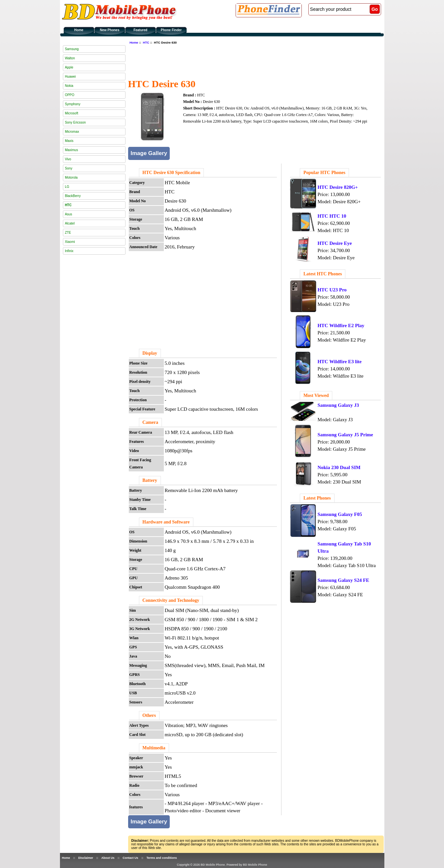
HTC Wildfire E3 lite (340, 362)
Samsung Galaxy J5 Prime (345, 435)
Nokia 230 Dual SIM (339, 467)
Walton (70, 58)
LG (67, 187)
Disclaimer (86, 858)
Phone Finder (171, 30)
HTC (146, 42)
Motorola (71, 178)
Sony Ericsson (75, 122)
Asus (68, 214)
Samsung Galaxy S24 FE (343, 580)
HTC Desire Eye (335, 243)
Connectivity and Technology (171, 600)
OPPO (70, 95)
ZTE (68, 233)
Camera (150, 422)
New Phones (110, 30)
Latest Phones (317, 498)
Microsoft (72, 113)
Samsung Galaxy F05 (340, 514)
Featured (140, 30)
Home (79, 30)
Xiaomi (70, 242)
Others (149, 715)
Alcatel (70, 223)
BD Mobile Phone (213, 865)
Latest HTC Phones (323, 274)
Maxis (69, 141)
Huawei (70, 77)
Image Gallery (149, 153)
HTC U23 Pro (332, 290)
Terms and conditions (162, 858)
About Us (108, 858)
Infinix (69, 251)
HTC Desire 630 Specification (172, 173)
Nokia (69, 86)
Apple (69, 67)
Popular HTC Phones (324, 173)
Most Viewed (316, 395)
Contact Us (130, 858)
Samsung (72, 49)
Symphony (73, 104)
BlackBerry (73, 196)
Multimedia (154, 748)
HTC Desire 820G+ (338, 187)
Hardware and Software (166, 522)
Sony (69, 168)
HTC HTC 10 (332, 216)
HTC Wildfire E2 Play (341, 325)
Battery (150, 480)
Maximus (71, 150)
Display (150, 353)
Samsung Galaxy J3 (338, 405)
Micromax (72, 132)
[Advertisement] (247, 61)
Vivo (68, 159)
